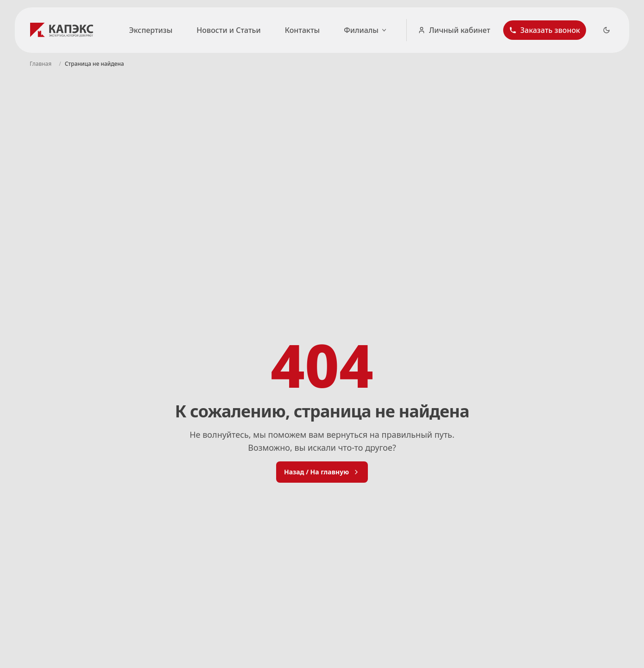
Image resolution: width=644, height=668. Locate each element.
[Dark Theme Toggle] (606, 30)
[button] (545, 30)
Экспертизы (151, 30)
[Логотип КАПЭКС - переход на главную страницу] (63, 30)
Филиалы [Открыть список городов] (366, 30)
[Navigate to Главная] (41, 64)
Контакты (303, 30)
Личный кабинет (454, 30)
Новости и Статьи (228, 30)
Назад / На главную (322, 472)
